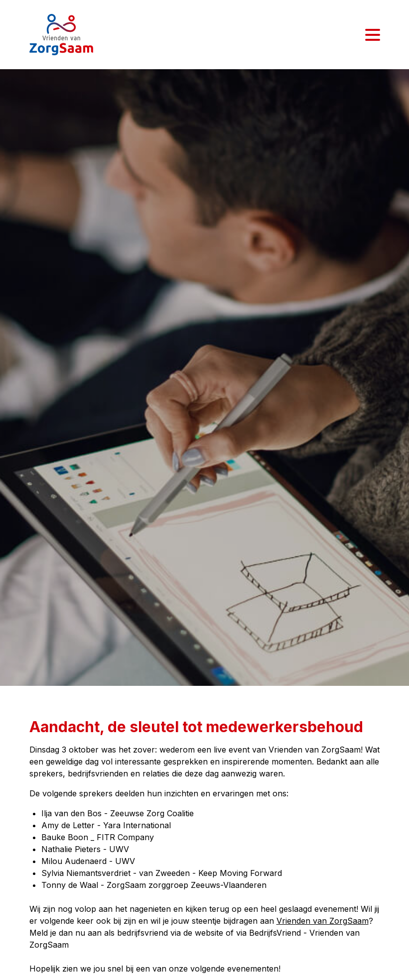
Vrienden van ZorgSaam (323, 921)
